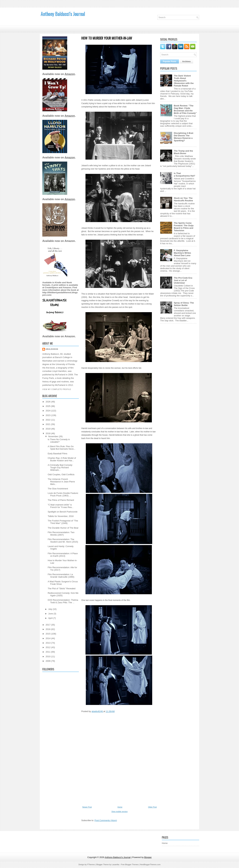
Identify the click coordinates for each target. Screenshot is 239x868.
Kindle (58, 282)
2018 (48, 433)
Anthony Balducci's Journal (63, 14)
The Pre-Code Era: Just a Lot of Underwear (183, 280)
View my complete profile (57, 389)
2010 (48, 656)
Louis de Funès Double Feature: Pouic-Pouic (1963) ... (63, 494)
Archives (186, 62)
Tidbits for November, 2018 (61, 516)
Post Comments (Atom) (106, 820)
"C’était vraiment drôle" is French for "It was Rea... (60, 506)
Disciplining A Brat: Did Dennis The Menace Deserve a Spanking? (184, 137)
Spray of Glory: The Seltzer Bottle (184, 304)
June (51, 614)
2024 (48, 411)
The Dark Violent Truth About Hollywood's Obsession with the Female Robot (184, 81)
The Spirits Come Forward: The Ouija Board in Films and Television (184, 227)
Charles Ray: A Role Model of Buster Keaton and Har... (62, 459)
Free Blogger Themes (130, 865)
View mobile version (119, 811)
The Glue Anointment (58, 489)
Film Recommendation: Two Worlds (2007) (61, 534)
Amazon (70, 74)
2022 (48, 420)
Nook (69, 282)
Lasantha (115, 865)
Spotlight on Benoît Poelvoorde (62, 512)
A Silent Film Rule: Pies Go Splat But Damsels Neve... (61, 448)
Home (120, 807)
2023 (48, 415)
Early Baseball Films (57, 454)
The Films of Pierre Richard (61, 500)
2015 (48, 634)
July (51, 609)
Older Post (152, 807)
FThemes (91, 865)
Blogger (148, 857)
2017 (48, 625)
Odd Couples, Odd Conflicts (61, 474)
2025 (48, 406)
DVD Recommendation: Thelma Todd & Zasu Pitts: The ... (63, 601)
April (51, 618)
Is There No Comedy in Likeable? (59, 441)
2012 (48, 647)
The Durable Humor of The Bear (63, 528)
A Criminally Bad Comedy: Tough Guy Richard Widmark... (60, 467)
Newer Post (87, 807)
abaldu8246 (52, 349)
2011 (48, 652)
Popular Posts (170, 62)
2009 (48, 661)
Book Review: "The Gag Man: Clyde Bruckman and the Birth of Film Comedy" (185, 109)
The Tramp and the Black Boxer (183, 152)
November (54, 436)
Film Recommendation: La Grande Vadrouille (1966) (61, 576)
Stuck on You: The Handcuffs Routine (183, 199)
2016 (48, 629)
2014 (48, 638)
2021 (48, 424)
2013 (48, 643)
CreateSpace (51, 287)
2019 (48, 429)
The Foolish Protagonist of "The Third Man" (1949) (63, 522)
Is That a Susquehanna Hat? (184, 175)
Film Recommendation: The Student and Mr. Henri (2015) (63, 541)
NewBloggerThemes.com (150, 865)
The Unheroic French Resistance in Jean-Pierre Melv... (61, 482)
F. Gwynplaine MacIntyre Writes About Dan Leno (182, 253)
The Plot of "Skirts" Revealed (61, 589)
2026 (48, 402)
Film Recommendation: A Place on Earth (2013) (63, 555)
